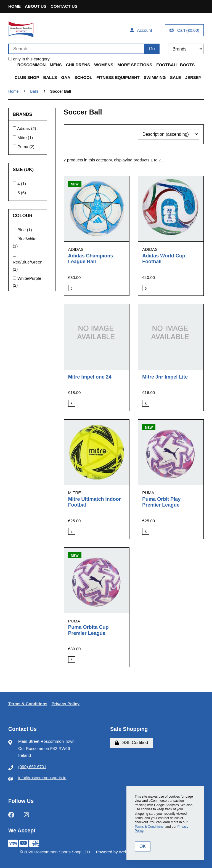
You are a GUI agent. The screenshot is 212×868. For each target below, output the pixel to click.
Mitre (23, 138)
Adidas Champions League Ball (91, 259)
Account (141, 30)
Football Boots (175, 65)
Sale (176, 77)
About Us (36, 6)
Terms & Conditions (28, 704)
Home (14, 6)
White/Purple (29, 278)
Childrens (78, 65)
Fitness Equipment (118, 77)
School (83, 77)
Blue (22, 230)
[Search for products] (76, 49)
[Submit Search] (152, 49)
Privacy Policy (65, 704)
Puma (23, 147)
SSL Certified (132, 743)
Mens (56, 65)
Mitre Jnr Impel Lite (165, 377)
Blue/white (27, 239)
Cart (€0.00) (184, 30)
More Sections (135, 65)
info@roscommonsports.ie (42, 778)
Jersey (193, 77)
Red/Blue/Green (28, 262)
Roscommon (32, 65)
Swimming (155, 77)
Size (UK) (24, 169)
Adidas (24, 128)
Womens (104, 65)
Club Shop (27, 77)
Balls (50, 77)
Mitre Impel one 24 (90, 377)
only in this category (29, 59)
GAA (66, 77)
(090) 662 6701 (32, 767)
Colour (23, 215)
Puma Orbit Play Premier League (161, 502)
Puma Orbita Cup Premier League (88, 630)
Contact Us (64, 6)
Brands (23, 114)
